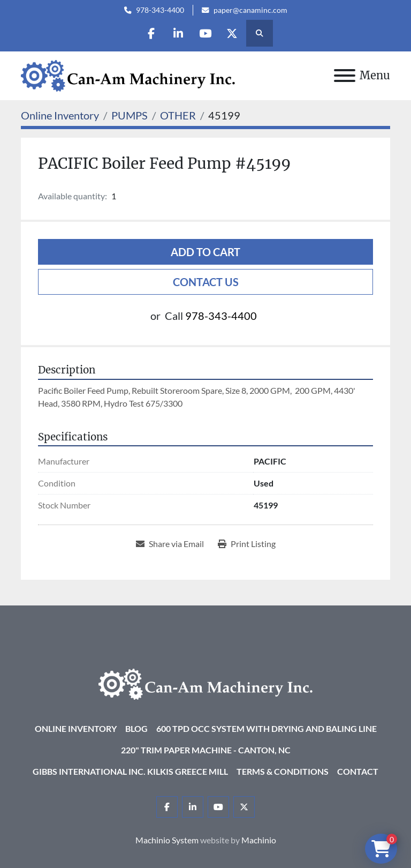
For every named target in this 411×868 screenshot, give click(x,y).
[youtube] (205, 33)
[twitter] (233, 33)
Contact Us (206, 282)
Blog (136, 728)
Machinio (259, 840)
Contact (358, 771)
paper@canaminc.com (250, 10)
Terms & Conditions (283, 771)
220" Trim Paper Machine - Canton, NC (206, 750)
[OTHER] (178, 115)
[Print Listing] (247, 544)
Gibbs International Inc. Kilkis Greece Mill (130, 771)
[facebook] (151, 33)
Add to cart (205, 252)
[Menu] (345, 76)
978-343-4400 (160, 10)
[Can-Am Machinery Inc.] (205, 683)
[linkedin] (178, 33)
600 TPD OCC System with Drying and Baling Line (267, 728)
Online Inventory (76, 728)
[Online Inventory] (60, 115)
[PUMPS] (130, 115)
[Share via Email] (170, 544)
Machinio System (167, 840)
